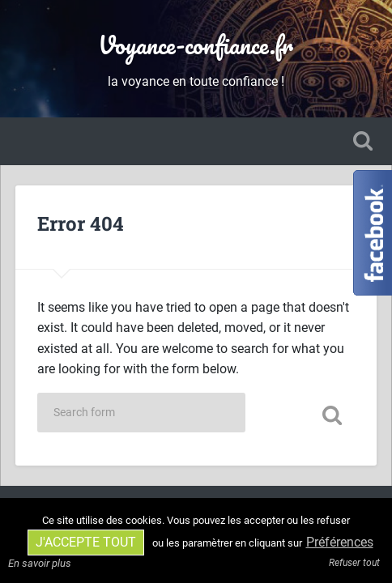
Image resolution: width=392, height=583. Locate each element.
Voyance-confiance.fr (196, 45)
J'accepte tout (86, 542)
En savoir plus (40, 563)
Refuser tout (354, 563)
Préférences (340, 542)
